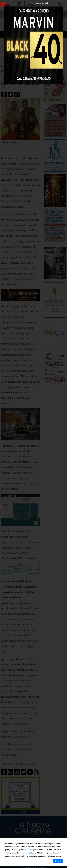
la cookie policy (28, 853)
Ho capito (58, 861)
